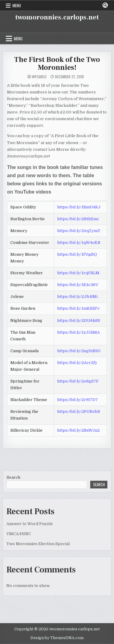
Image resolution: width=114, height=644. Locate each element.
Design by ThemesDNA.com (57, 638)
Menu (17, 5)
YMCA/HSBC (19, 534)
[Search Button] (105, 5)
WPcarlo (39, 77)
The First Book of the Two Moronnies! (57, 64)
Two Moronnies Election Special (38, 544)
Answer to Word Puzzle (30, 524)
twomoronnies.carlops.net (57, 17)
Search (13, 477)
